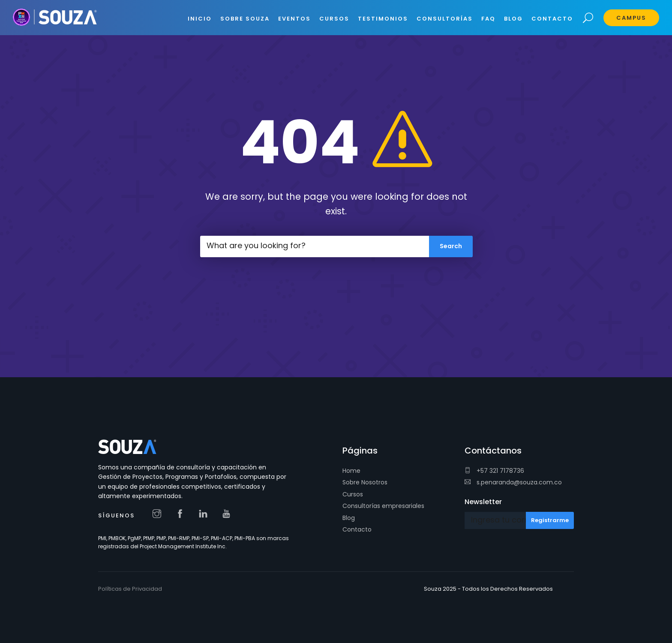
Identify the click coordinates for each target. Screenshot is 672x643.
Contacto (357, 529)
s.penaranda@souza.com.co (513, 482)
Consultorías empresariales (383, 506)
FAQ (488, 19)
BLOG (513, 19)
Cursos (353, 494)
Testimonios (383, 19)
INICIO (200, 19)
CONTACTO (552, 19)
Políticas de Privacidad (130, 589)
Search (588, 18)
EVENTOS (294, 19)
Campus (631, 18)
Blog (349, 518)
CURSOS (334, 19)
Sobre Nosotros (365, 482)
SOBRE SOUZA (245, 19)
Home (351, 471)
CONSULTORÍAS (445, 19)
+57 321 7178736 (494, 471)
